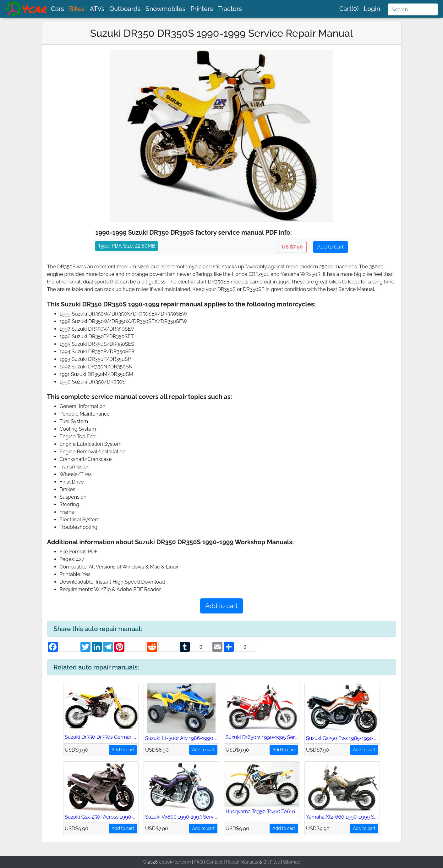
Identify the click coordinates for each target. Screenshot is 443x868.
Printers (202, 9)
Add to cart (221, 606)
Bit (266, 862)
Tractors (230, 9)
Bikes (77, 9)
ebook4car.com (175, 862)
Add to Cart (331, 247)
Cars (57, 9)
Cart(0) (349, 9)
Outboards (125, 9)
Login (372, 9)
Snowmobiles (165, 9)
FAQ (199, 862)
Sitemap (292, 862)
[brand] (27, 9)
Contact (214, 862)
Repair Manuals (242, 862)
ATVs (97, 9)
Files (275, 862)
